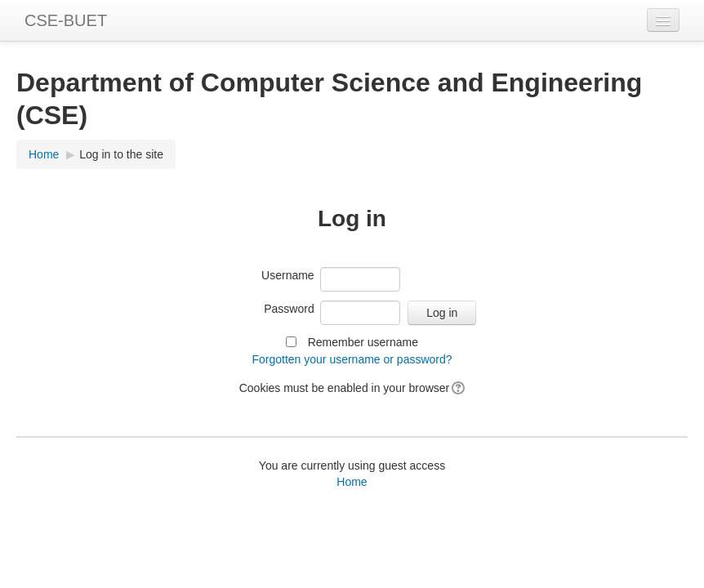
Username (288, 275)
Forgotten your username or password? (352, 359)
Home (44, 154)
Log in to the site (121, 154)
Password (289, 309)
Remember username (363, 342)
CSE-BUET (66, 20)
